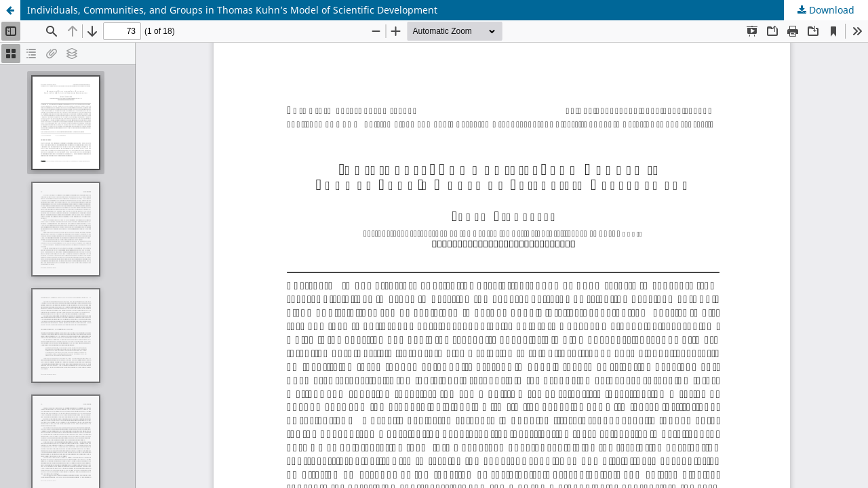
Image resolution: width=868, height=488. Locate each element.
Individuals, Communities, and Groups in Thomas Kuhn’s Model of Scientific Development (232, 10)
